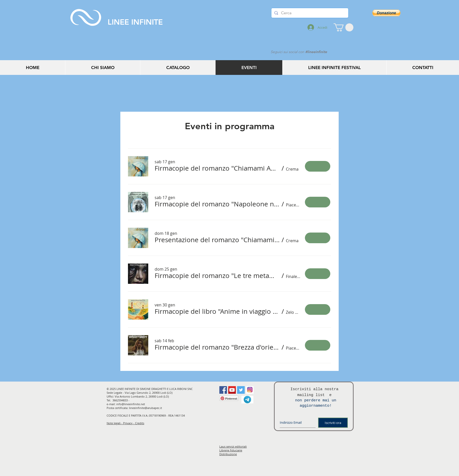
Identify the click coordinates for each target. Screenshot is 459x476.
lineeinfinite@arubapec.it (145, 408)
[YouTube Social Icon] (232, 390)
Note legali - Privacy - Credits (125, 423)
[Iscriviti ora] (333, 423)
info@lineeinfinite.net (131, 404)
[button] (343, 27)
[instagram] (250, 390)
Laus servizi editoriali (233, 446)
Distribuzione (228, 454)
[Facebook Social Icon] (223, 390)
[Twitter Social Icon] (241, 390)
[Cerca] (309, 13)
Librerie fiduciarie (231, 450)
